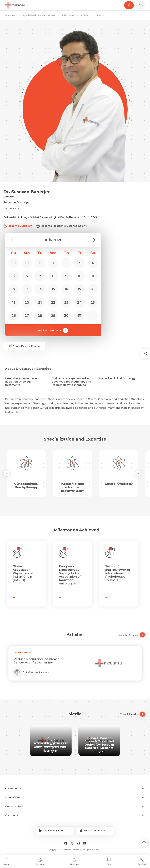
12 (14, 289)
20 (27, 302)
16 (66, 289)
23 (66, 302)
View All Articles (132, 635)
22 (53, 302)
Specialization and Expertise (39, 15)
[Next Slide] (138, 473)
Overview (10, 15)
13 (27, 289)
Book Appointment (53, 330)
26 (14, 316)
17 (80, 289)
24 (79, 302)
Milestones (68, 15)
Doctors (40, 862)
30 (66, 316)
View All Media (133, 714)
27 (27, 316)
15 (53, 289)
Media (100, 15)
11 (93, 276)
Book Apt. (75, 862)
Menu (6, 862)
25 (93, 302)
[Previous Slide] (7, 473)
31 (79, 316)
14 (40, 289)
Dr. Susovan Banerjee (37, 672)
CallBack (142, 862)
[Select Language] (141, 5)
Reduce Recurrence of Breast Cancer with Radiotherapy (36, 661)
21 (40, 302)
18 (93, 289)
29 (53, 316)
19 (14, 302)
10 (80, 276)
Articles (85, 15)
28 (40, 316)
